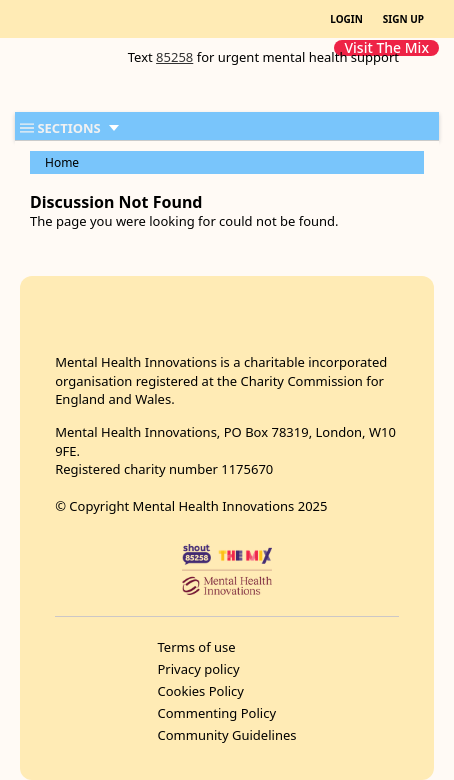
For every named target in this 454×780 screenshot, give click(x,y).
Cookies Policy (201, 691)
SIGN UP (403, 19)
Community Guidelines (227, 735)
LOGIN (346, 19)
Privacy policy (199, 669)
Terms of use (197, 647)
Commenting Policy (217, 713)
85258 (174, 57)
